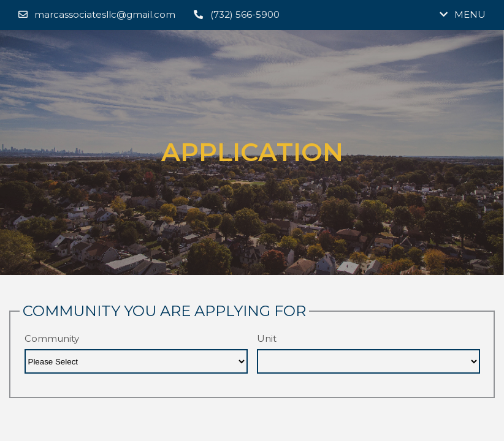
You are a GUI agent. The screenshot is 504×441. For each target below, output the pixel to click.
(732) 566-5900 (236, 14)
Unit (267, 339)
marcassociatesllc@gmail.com (97, 14)
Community (52, 339)
